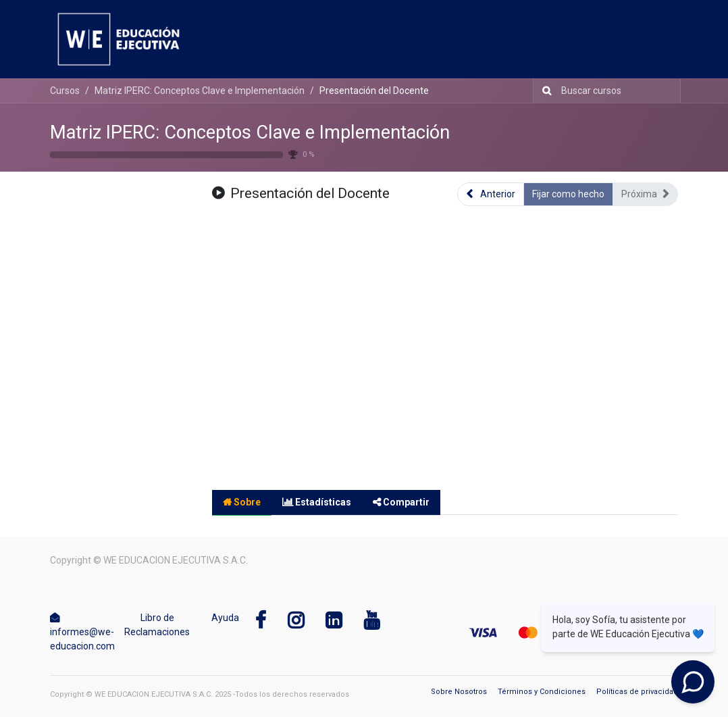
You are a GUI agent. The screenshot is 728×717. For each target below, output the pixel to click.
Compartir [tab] (401, 502)
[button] (491, 194)
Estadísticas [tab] (317, 502)
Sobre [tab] (242, 502)
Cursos (65, 91)
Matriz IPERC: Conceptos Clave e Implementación (250, 132)
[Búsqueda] (544, 91)
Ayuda (225, 618)
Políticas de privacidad (637, 692)
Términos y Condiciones (542, 692)
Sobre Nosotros (459, 692)
